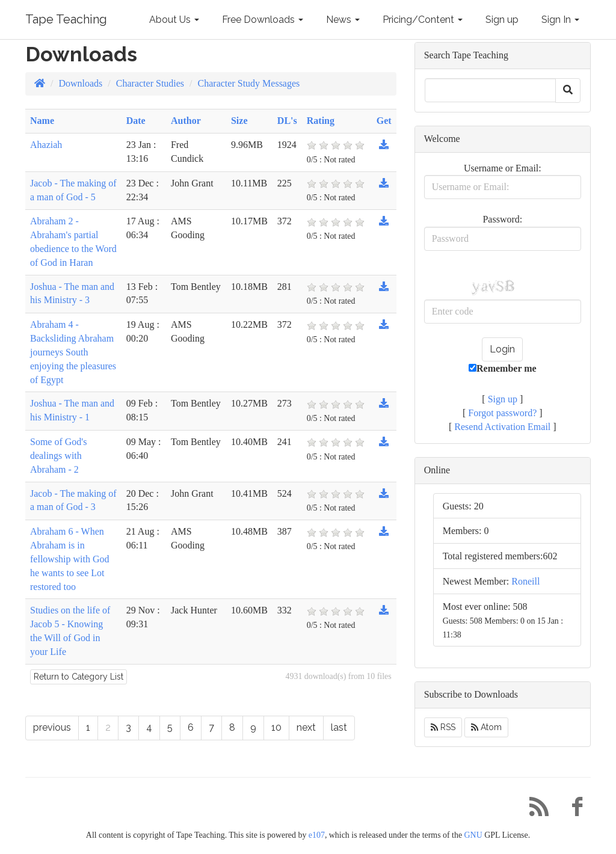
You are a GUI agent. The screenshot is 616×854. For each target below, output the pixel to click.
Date (136, 121)
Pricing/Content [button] (423, 20)
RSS (443, 727)
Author (186, 121)
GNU (473, 835)
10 (276, 727)
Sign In (560, 20)
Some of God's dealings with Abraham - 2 (58, 456)
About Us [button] (174, 20)
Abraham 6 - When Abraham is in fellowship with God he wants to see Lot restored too (70, 559)
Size (239, 121)
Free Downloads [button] (263, 20)
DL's (287, 121)
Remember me (503, 368)
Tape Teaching (66, 19)
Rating (321, 121)
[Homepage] (40, 83)
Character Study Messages (249, 83)
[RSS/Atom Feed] (534, 810)
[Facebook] (573, 810)
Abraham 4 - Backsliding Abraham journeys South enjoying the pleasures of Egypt (73, 352)
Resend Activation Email (502, 427)
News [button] (343, 20)
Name (42, 121)
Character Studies (150, 83)
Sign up (502, 20)
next (306, 727)
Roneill (525, 581)
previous (52, 727)
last (339, 727)
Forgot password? (502, 413)
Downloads (80, 83)
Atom (486, 727)
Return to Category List (79, 677)
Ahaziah (46, 145)
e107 (317, 835)
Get (384, 121)
